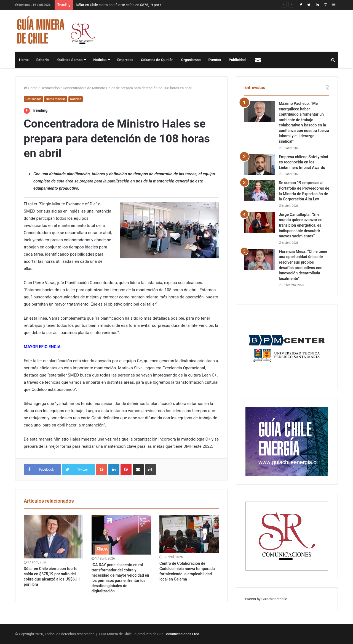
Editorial (43, 60)
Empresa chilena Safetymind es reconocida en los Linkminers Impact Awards (303, 162)
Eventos (215, 60)
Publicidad (237, 60)
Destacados (50, 88)
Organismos (191, 60)
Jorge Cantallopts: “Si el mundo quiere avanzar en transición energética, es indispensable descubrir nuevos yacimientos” (301, 225)
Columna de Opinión (157, 60)
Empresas (125, 60)
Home (24, 60)
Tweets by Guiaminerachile (266, 599)
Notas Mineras (56, 99)
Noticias (100, 60)
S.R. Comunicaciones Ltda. (179, 634)
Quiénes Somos (70, 60)
